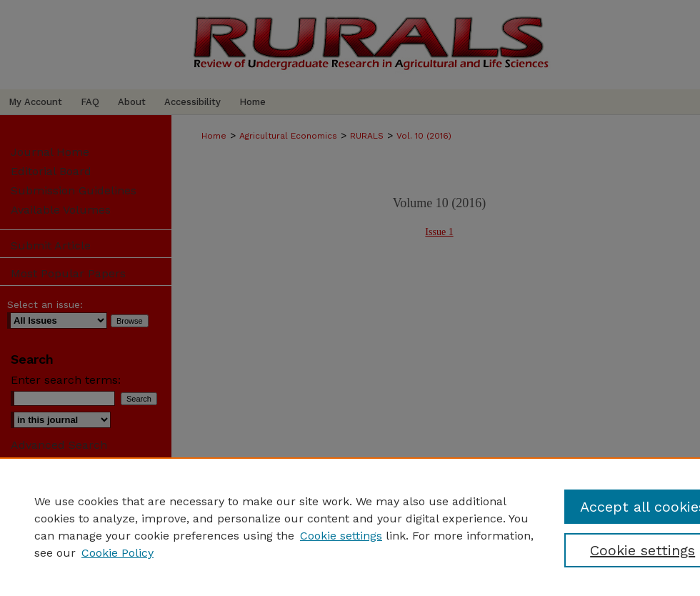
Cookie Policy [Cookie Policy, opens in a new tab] (117, 553)
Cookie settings (341, 536)
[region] (350, 527)
